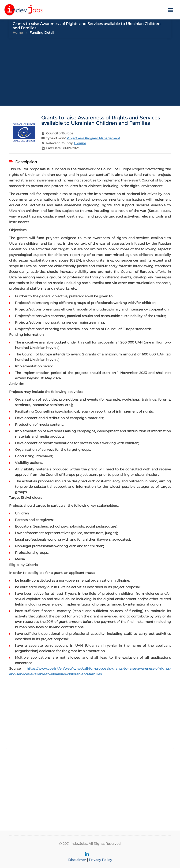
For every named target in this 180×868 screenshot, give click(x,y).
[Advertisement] (90, 73)
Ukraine (80, 143)
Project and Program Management (93, 138)
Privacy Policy (100, 860)
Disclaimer (77, 860)
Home (18, 33)
